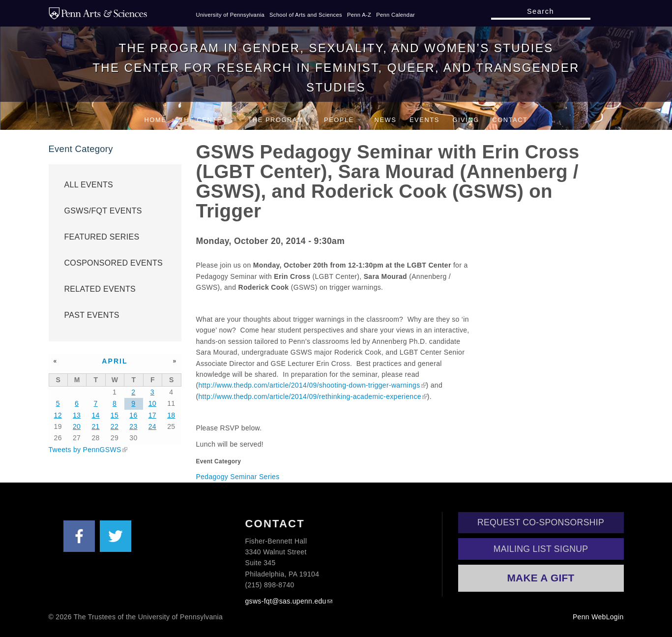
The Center (207, 120)
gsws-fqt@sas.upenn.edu (286, 601)
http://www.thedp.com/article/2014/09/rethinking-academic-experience (310, 396)
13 (77, 415)
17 (152, 415)
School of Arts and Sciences (306, 15)
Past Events (92, 315)
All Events (89, 185)
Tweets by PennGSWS (85, 450)
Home (156, 120)
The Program (279, 120)
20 (77, 426)
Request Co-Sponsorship (541, 522)
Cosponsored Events (114, 263)
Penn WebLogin (598, 617)
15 (115, 415)
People (343, 120)
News (386, 120)
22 (115, 426)
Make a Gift (541, 578)
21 (95, 426)
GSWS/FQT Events (103, 211)
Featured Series (102, 237)
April (115, 361)
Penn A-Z (359, 15)
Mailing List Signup (541, 549)
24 (152, 426)
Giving (466, 120)
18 (171, 415)
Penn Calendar (395, 15)
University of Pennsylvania (231, 15)
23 (133, 426)
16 (133, 415)
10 (152, 403)
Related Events (100, 289)
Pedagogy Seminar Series (238, 477)
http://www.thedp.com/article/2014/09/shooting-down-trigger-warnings (309, 385)
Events (424, 120)
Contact (510, 120)
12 (58, 415)
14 (95, 415)
